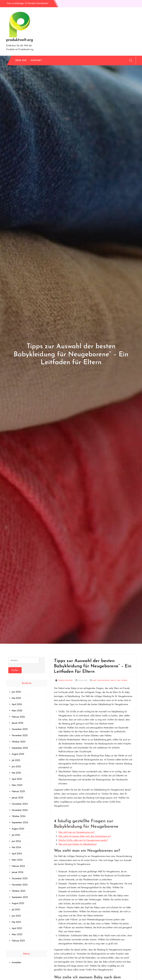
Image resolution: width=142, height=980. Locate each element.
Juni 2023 (16, 916)
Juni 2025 (16, 767)
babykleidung (104, 680)
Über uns (21, 60)
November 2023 (20, 885)
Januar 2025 (18, 798)
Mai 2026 (16, 698)
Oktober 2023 (19, 891)
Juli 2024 (16, 835)
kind (118, 680)
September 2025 (20, 748)
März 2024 (17, 860)
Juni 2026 (16, 692)
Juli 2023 (16, 910)
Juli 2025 (16, 760)
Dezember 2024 (20, 804)
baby (95, 680)
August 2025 (18, 754)
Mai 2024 (16, 847)
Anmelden (17, 962)
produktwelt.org (20, 40)
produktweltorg (65, 680)
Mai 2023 (16, 922)
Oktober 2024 (19, 816)
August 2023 (18, 903)
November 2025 (20, 735)
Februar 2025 (18, 791)
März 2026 (17, 711)
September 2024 (20, 822)
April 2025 (17, 779)
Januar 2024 (18, 872)
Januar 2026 (18, 723)
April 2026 (17, 704)
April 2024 (17, 854)
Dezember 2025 (20, 729)
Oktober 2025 (19, 742)
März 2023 (17, 934)
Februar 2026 (18, 717)
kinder (124, 680)
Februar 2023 (18, 941)
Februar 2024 (18, 866)
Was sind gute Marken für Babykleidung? (78, 844)
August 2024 (18, 829)
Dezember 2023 (20, 878)
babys (113, 680)
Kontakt (37, 60)
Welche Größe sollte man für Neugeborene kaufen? (83, 840)
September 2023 (20, 897)
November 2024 (20, 810)
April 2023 (17, 928)
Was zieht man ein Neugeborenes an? (77, 832)
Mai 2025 (16, 773)
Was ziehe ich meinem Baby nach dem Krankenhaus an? (85, 836)
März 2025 (17, 785)
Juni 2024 (16, 841)
